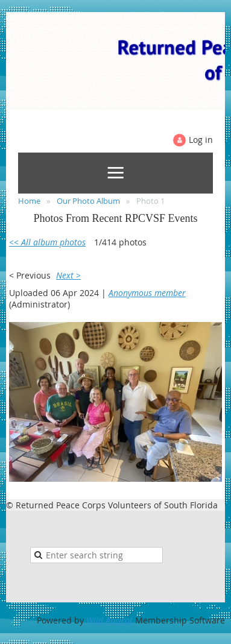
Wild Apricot (109, 620)
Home (29, 201)
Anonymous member (147, 293)
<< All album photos (47, 242)
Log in (201, 140)
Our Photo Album (88, 201)
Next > (68, 275)
